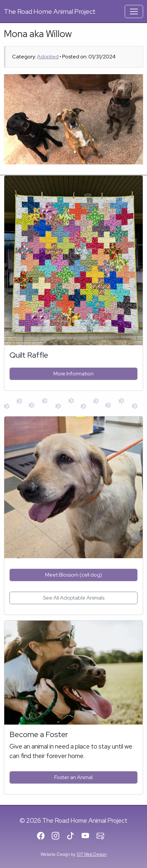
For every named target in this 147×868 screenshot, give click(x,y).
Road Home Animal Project (50, 11)
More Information (73, 374)
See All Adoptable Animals (74, 598)
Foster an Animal (73, 777)
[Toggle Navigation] (134, 11)
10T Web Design (92, 854)
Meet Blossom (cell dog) (74, 575)
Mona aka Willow (38, 34)
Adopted (48, 57)
